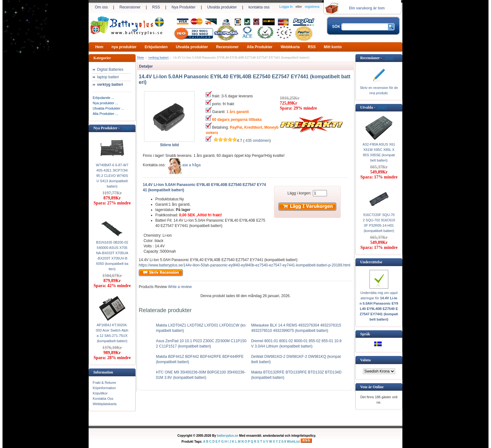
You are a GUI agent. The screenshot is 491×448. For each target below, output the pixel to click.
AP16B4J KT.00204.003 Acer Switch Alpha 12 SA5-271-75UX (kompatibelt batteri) (112, 333)
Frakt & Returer (104, 383)
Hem (99, 47)
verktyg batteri (158, 57)
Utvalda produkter (222, 7)
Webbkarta (290, 47)
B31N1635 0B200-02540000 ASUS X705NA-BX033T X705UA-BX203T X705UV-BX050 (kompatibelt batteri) (112, 256)
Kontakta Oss (103, 399)
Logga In (286, 7)
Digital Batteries (110, 70)
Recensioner (130, 7)
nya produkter (124, 47)
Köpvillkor (100, 393)
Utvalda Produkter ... (108, 108)
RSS (156, 7)
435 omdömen (258, 141)
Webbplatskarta (105, 404)
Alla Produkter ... (105, 114)
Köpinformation (104, 388)
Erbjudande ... (103, 98)
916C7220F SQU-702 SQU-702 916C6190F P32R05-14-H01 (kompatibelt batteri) (379, 223)
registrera (312, 7)
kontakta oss (259, 7)
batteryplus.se (228, 436)
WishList (293, 442)
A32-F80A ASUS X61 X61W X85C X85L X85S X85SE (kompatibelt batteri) (379, 152)
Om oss (101, 7)
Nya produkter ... (105, 103)
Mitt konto (333, 47)
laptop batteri (108, 77)
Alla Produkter (260, 47)
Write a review (179, 287)
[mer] (126, 128)
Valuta (365, 360)
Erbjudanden (156, 47)
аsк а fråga (191, 165)
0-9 (284, 442)
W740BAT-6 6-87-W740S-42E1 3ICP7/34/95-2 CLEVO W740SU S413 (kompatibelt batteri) (112, 176)
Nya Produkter (184, 7)
